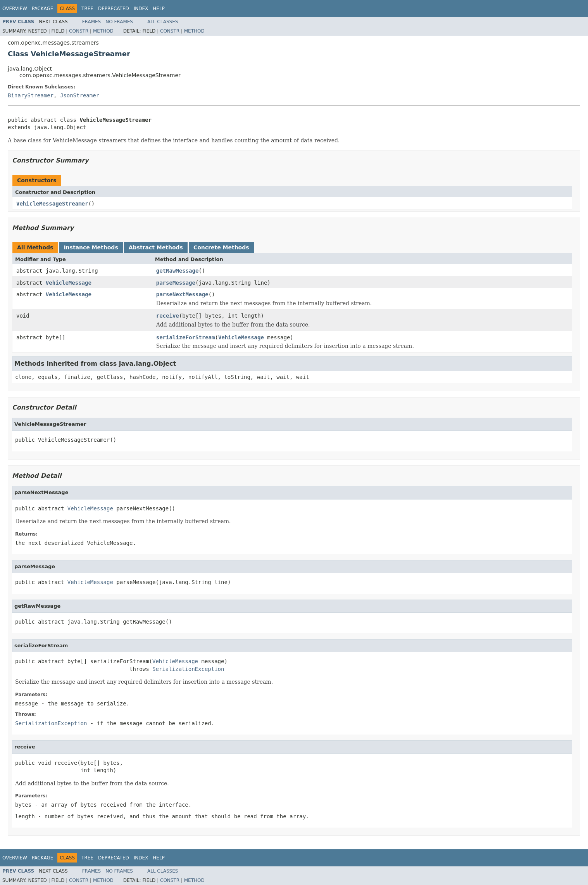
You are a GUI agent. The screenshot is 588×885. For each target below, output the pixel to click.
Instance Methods (91, 247)
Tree (87, 9)
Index (141, 9)
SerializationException (188, 669)
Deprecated (114, 9)
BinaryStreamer (31, 95)
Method (103, 31)
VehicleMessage (69, 283)
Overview (15, 9)
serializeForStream (186, 337)
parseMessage (176, 283)
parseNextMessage (182, 294)
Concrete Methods (221, 247)
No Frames (119, 22)
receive (168, 316)
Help (159, 9)
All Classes (163, 22)
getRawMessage (178, 271)
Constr (79, 31)
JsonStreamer (80, 95)
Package (42, 9)
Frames (92, 22)
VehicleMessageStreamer (52, 204)
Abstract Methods (156, 247)
